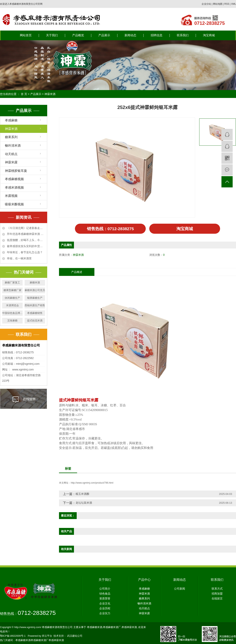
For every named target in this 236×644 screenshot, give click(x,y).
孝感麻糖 (11, 120)
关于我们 (52, 35)
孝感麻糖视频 (14, 179)
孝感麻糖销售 (35, 313)
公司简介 (105, 589)
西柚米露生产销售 (35, 305)
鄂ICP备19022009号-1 (13, 637)
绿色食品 (105, 594)
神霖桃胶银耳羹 (16, 171)
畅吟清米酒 (13, 146)
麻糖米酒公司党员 (35, 290)
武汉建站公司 (75, 637)
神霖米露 (11, 162)
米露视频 (11, 196)
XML (234, 4)
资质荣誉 (105, 599)
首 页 (24, 94)
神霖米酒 (50, 94)
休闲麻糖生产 (12, 298)
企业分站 (206, 4)
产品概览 (78, 35)
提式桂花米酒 (35, 321)
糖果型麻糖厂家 (12, 290)
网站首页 (26, 35)
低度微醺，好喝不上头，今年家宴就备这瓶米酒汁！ (26, 240)
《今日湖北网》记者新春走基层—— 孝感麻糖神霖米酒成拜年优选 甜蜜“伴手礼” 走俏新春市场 (26, 228)
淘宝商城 (209, 35)
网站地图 (218, 4)
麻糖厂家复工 (12, 282)
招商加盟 (217, 594)
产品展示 (104, 35)
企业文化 (105, 604)
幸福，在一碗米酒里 (19, 258)
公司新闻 (180, 589)
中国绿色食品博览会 (12, 313)
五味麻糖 (12, 321)
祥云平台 (47, 637)
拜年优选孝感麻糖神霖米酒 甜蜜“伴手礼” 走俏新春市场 (26, 234)
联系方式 (217, 589)
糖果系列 (11, 137)
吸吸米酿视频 (14, 204)
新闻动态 (130, 35)
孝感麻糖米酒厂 (112, 628)
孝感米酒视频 (14, 188)
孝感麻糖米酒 (95, 628)
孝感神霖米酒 (129, 628)
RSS (227, 4)
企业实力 (105, 614)
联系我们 (183, 35)
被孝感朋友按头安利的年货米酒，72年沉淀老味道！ (26, 246)
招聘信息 (157, 35)
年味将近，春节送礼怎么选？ (25, 252)
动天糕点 (11, 154)
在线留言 (217, 599)
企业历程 (105, 609)
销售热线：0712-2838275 (110, 229)
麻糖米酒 (35, 282)
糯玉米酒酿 (82, 495)
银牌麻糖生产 (35, 298)
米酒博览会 (12, 305)
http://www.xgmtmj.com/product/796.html (92, 484)
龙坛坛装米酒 (84, 503)
